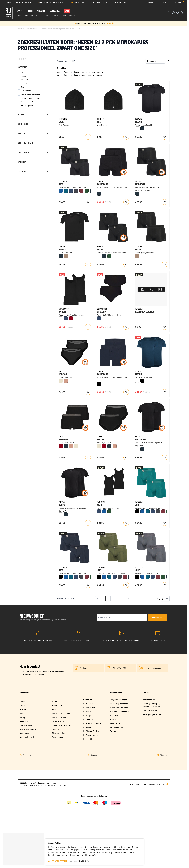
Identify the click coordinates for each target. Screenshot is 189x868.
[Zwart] (99, 384)
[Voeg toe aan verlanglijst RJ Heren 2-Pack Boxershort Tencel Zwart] (165, 264)
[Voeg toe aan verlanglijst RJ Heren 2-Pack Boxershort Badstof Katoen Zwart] (165, 202)
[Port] (81, 191)
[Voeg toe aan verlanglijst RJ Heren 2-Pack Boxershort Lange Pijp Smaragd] (165, 523)
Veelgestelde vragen (118, 700)
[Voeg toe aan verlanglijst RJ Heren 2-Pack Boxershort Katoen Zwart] (126, 264)
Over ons (114, 731)
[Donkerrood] (71, 318)
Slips (22, 713)
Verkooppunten (116, 727)
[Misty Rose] (66, 381)
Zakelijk (138, 784)
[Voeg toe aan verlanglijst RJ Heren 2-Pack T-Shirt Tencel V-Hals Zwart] (88, 264)
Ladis (61, 122)
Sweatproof (39, 15)
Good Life (55, 15)
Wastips (113, 719)
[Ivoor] (61, 381)
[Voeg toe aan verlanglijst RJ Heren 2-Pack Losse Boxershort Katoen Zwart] (126, 202)
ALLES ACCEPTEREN (58, 861)
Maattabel (114, 715)
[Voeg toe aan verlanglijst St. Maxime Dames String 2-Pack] (126, 327)
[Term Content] (113, 23)
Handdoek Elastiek (145, 312)
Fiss (99, 122)
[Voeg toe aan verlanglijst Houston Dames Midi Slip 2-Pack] (88, 392)
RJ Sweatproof (89, 711)
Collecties (88, 700)
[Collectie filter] (33, 171)
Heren (55, 702)
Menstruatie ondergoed (29, 729)
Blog (131, 784)
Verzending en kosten (119, 703)
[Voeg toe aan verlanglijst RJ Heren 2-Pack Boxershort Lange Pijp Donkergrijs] (165, 585)
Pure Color (29, 15)
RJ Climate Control (91, 731)
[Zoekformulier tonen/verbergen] (169, 13)
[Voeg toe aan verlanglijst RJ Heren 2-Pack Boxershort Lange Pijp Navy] (88, 585)
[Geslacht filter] (33, 133)
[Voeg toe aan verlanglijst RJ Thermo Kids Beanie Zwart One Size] (88, 137)
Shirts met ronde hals (61, 713)
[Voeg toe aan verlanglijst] (178, 12)
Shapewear (24, 733)
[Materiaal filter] (33, 162)
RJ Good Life (89, 719)
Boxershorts (57, 705)
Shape (48, 15)
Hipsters (23, 709)
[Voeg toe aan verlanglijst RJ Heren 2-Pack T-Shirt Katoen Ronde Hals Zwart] (165, 457)
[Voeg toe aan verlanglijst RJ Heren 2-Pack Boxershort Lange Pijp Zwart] (88, 202)
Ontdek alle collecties (68, 15)
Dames (22, 702)
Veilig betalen (115, 723)
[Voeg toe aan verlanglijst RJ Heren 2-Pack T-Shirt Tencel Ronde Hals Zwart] (165, 137)
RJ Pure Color (89, 707)
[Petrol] (66, 191)
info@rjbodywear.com (152, 714)
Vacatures (151, 784)
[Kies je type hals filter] (33, 143)
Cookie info (84, 861)
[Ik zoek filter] (33, 114)
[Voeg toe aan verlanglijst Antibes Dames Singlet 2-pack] (88, 327)
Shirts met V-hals (59, 717)
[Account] (173, 13)
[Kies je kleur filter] (33, 152)
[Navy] (142, 128)
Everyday (20, 15)
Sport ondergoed (27, 737)
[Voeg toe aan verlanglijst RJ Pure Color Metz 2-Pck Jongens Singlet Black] (126, 523)
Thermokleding (26, 725)
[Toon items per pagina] (165, 599)
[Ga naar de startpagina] (8, 13)
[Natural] (66, 256)
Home (20, 29)
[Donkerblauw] (71, 191)
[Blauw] (61, 191)
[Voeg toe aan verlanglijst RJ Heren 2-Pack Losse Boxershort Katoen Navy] (126, 392)
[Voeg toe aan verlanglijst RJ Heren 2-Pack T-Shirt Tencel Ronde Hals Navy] (165, 392)
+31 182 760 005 (150, 710)
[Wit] (137, 128)
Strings (23, 717)
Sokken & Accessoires (61, 725)
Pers (144, 784)
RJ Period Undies (91, 735)
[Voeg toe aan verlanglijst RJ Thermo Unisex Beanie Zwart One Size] (126, 137)
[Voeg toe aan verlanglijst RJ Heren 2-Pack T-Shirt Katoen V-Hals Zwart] (88, 523)
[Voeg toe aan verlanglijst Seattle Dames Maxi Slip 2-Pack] (126, 457)
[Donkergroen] (87, 191)
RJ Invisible (88, 739)
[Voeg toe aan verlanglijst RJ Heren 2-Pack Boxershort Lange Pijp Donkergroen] (126, 585)
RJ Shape (87, 715)
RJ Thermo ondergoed (93, 723)
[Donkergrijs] (76, 191)
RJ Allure (87, 727)
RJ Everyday (88, 703)
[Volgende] (128, 599)
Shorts (22, 705)
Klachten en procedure (120, 711)
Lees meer (73, 861)
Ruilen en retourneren (119, 707)
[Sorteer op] (155, 61)
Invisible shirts (58, 721)
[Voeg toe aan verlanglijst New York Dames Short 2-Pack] (88, 457)
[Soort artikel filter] (33, 124)
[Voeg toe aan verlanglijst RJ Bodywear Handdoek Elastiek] (165, 327)
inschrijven (157, 617)
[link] (98, 599)
